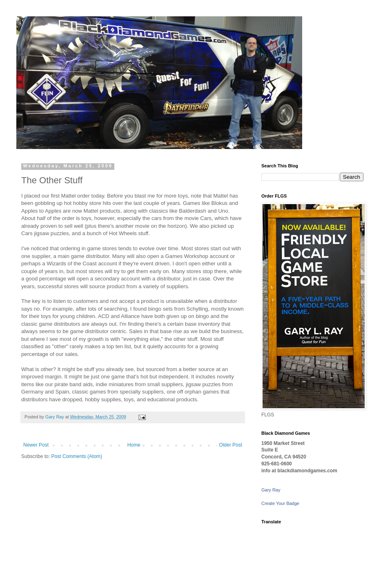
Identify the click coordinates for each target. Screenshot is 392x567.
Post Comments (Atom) (77, 456)
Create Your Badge (280, 503)
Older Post (231, 445)
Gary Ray (271, 490)
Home (134, 445)
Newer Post (36, 445)
